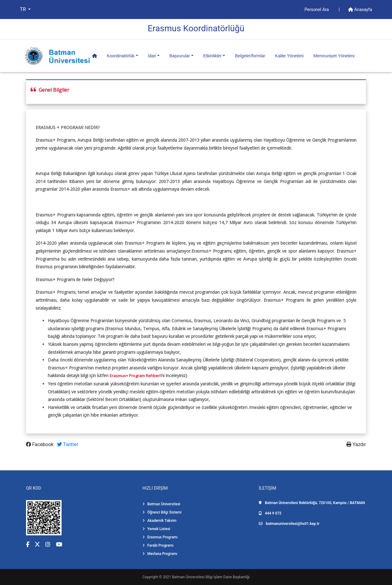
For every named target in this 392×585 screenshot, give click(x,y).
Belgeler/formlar (250, 56)
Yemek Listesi (156, 529)
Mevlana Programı (160, 554)
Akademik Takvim (159, 521)
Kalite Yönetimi (289, 56)
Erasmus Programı (160, 537)
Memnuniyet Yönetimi (334, 56)
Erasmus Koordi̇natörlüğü (196, 28)
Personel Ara (317, 10)
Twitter (68, 444)
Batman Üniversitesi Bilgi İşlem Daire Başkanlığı (211, 577)
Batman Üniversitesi (161, 504)
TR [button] (23, 9)
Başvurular (180, 56)
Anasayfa (360, 10)
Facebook (40, 444)
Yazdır (356, 444)
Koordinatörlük (121, 56)
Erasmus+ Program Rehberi (135, 376)
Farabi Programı (158, 545)
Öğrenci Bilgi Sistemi (162, 512)
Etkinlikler (213, 56)
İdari (152, 56)
